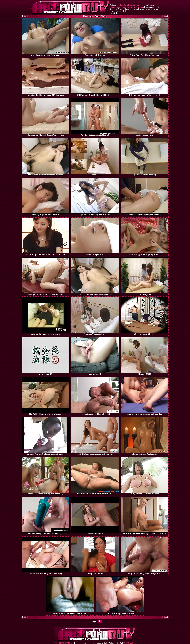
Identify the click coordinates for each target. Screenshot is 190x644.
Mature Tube (115, 7)
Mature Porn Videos (128, 7)
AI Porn (140, 7)
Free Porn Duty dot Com (129, 5)
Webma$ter (129, 643)
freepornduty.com (64, 643)
